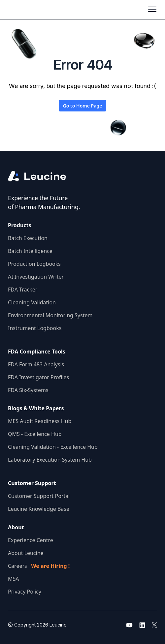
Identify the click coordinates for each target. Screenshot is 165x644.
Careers (39, 566)
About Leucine (26, 553)
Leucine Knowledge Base (39, 509)
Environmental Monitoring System (50, 315)
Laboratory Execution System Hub (50, 460)
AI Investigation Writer (36, 277)
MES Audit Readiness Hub (40, 421)
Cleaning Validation (32, 302)
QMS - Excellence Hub (35, 434)
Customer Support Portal (39, 496)
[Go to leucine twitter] (154, 625)
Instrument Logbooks (35, 328)
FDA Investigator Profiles (38, 377)
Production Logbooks (34, 264)
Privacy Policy (25, 592)
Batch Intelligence (30, 251)
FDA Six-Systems (28, 390)
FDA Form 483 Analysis (36, 364)
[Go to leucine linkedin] (142, 625)
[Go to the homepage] (42, 176)
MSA (14, 579)
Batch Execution (28, 238)
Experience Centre (31, 540)
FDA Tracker (23, 290)
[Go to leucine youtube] (129, 625)
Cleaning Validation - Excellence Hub (53, 447)
